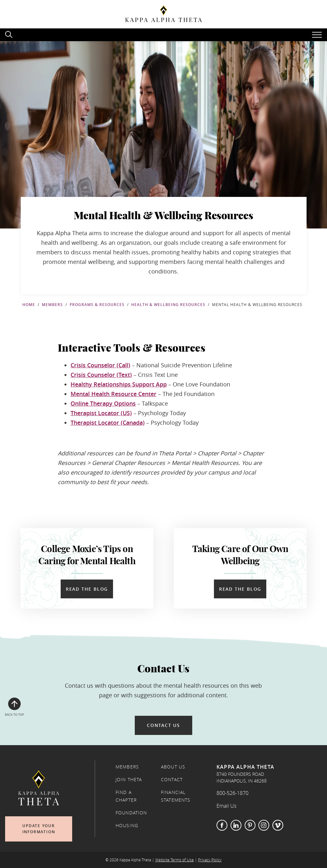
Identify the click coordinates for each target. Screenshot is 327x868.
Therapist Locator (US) (101, 413)
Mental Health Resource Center (114, 394)
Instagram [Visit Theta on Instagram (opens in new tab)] (264, 825)
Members (52, 305)
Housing (127, 826)
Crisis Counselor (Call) (100, 365)
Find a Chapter (126, 796)
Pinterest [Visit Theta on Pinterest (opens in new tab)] (250, 825)
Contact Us (163, 725)
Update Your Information (39, 829)
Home (29, 305)
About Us (173, 767)
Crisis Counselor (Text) (101, 375)
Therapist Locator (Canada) (108, 423)
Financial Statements (176, 796)
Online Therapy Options (103, 403)
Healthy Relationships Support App (119, 384)
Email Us (226, 806)
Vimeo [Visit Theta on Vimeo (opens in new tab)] (278, 825)
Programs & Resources (97, 305)
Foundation (131, 813)
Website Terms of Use (175, 860)
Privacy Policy (210, 860)
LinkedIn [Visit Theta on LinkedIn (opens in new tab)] (236, 825)
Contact (172, 780)
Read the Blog (87, 589)
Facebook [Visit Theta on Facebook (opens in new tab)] (222, 825)
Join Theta (129, 780)
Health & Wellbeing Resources (168, 305)
